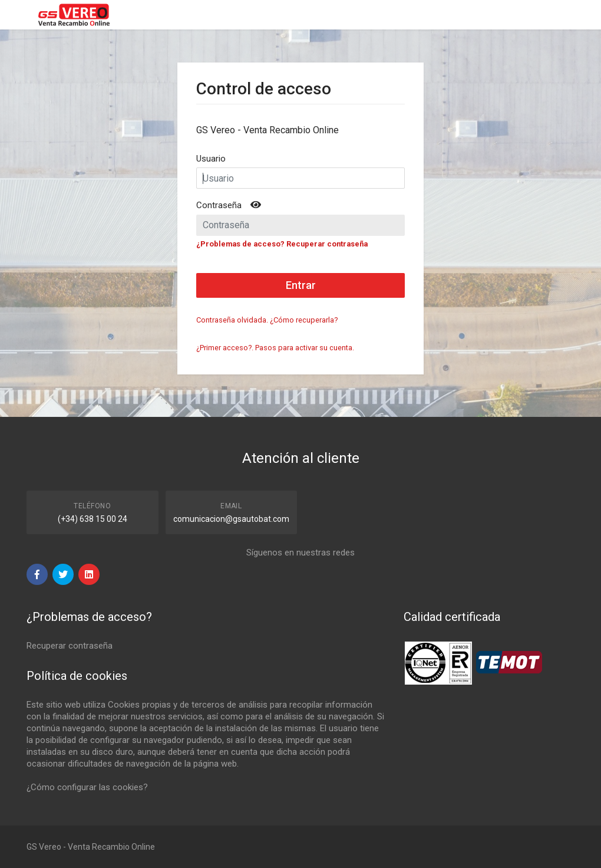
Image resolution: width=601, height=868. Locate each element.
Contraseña (219, 205)
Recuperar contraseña (70, 646)
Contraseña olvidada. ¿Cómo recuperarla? (267, 320)
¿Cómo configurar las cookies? (87, 787)
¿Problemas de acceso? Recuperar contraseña (282, 244)
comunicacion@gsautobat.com (231, 519)
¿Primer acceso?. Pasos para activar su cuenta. (275, 348)
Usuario (211, 159)
